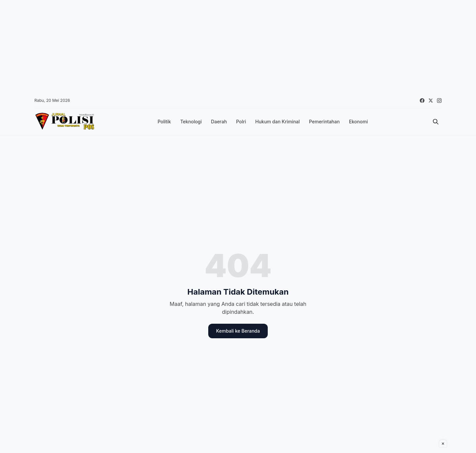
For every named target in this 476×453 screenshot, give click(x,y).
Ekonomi (358, 122)
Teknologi (191, 122)
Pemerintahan (324, 122)
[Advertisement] (198, 46)
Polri (241, 122)
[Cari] (436, 122)
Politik (164, 122)
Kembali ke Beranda (238, 331)
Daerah (219, 122)
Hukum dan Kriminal (278, 122)
